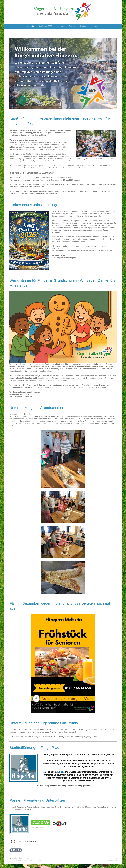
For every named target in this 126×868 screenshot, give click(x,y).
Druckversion (15, 858)
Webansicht (113, 861)
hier (61, 772)
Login (115, 858)
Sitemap (26, 858)
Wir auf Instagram (28, 841)
